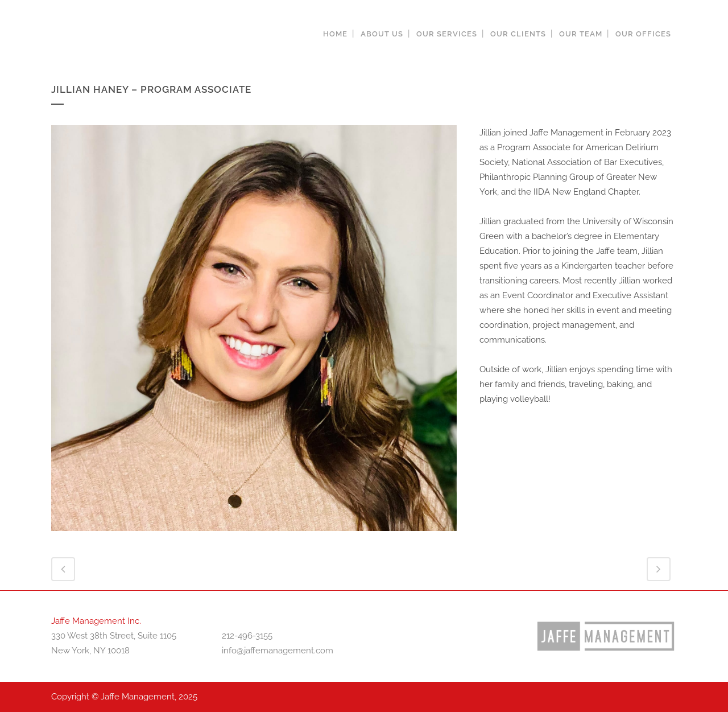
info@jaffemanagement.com (278, 651)
